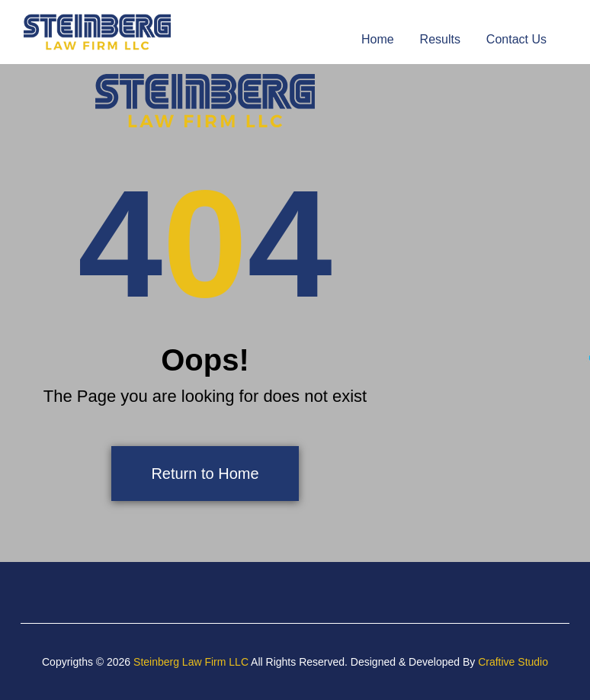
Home (378, 39)
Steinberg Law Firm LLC (191, 662)
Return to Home (205, 474)
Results (440, 39)
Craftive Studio (513, 662)
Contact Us (516, 39)
